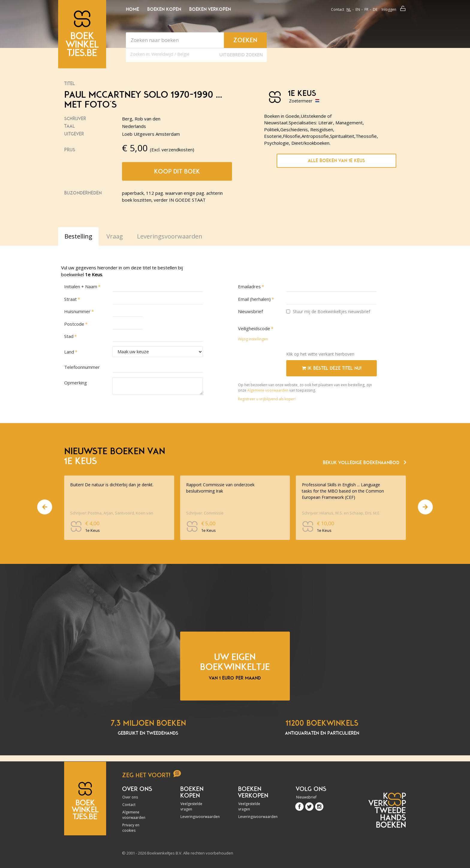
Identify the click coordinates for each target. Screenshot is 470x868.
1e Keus (302, 93)
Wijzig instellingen (253, 339)
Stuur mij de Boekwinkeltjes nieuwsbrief (328, 311)
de (375, 9)
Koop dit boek (177, 171)
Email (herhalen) (254, 299)
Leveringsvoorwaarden (197, 817)
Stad (69, 336)
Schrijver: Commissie (205, 513)
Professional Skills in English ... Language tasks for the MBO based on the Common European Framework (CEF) (343, 491)
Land (69, 352)
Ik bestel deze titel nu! (332, 368)
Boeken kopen (164, 9)
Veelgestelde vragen (191, 806)
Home (132, 9)
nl (349, 9)
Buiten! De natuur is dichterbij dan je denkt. (112, 485)
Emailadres (249, 286)
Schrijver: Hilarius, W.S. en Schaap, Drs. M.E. (341, 513)
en (358, 9)
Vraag (115, 236)
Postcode (74, 324)
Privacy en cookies (131, 828)
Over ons (130, 797)
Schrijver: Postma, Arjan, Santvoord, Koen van (112, 513)
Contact (338, 9)
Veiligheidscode (254, 328)
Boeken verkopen (210, 9)
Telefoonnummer (82, 367)
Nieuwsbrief (250, 311)
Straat (70, 299)
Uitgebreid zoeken (241, 55)
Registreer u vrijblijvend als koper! (267, 399)
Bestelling (78, 236)
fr (366, 9)
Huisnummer (77, 311)
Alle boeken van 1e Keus (336, 161)
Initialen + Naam (81, 286)
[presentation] (332, 335)
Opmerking (76, 383)
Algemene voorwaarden (268, 390)
